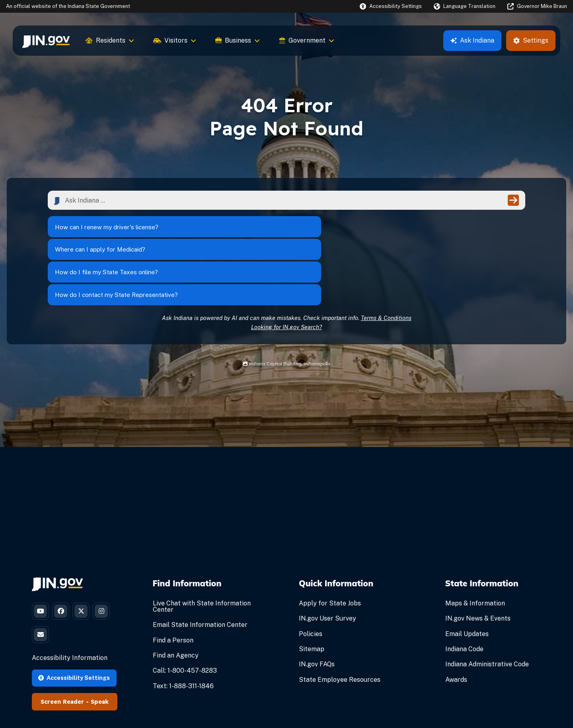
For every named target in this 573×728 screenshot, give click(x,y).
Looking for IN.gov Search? (286, 271)
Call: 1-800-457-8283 (185, 615)
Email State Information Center (200, 569)
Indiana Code (464, 593)
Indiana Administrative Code (487, 608)
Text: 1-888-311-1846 (183, 630)
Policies (311, 578)
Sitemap (312, 593)
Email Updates (467, 578)
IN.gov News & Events (478, 563)
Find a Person (173, 584)
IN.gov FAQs (317, 608)
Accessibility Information (70, 608)
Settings (531, 40)
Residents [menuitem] (110, 40)
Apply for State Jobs (330, 547)
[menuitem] (46, 41)
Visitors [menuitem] (175, 40)
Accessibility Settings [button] (74, 627)
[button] (391, 6)
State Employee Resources (340, 624)
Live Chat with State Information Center (202, 551)
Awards (456, 624)
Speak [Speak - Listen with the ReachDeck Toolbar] (100, 651)
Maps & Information (475, 547)
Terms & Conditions (386, 262)
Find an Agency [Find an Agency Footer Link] (176, 600)
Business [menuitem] (238, 40)
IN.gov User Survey (327, 563)
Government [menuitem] (307, 40)
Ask (472, 40)
